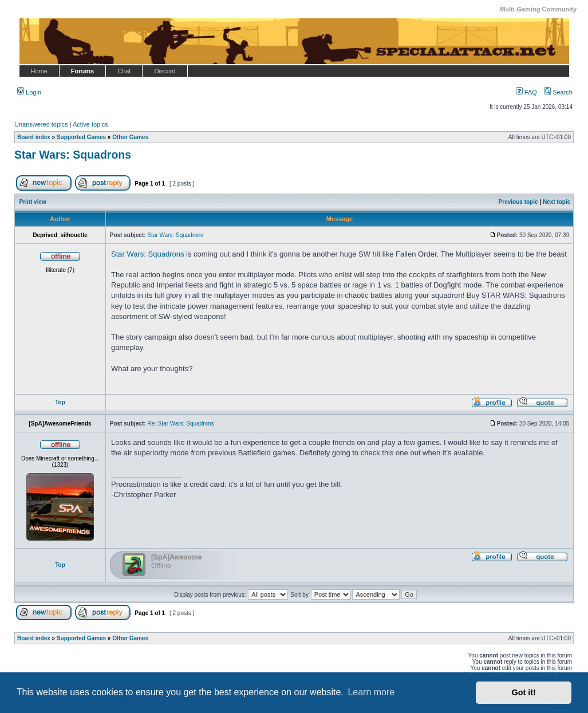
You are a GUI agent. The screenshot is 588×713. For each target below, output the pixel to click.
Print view (33, 202)
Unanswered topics (41, 124)
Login (29, 92)
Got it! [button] (524, 692)
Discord (165, 71)
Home (39, 71)
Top (60, 402)
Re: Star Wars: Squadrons (180, 424)
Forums (82, 71)
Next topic (557, 202)
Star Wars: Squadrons (73, 155)
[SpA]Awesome (176, 557)
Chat (124, 71)
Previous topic (518, 202)
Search (558, 92)
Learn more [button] (371, 692)
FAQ (526, 92)
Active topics (90, 124)
